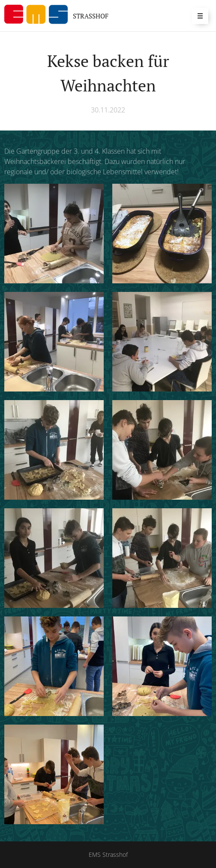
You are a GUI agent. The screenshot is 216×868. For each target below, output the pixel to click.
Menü (197, 16)
